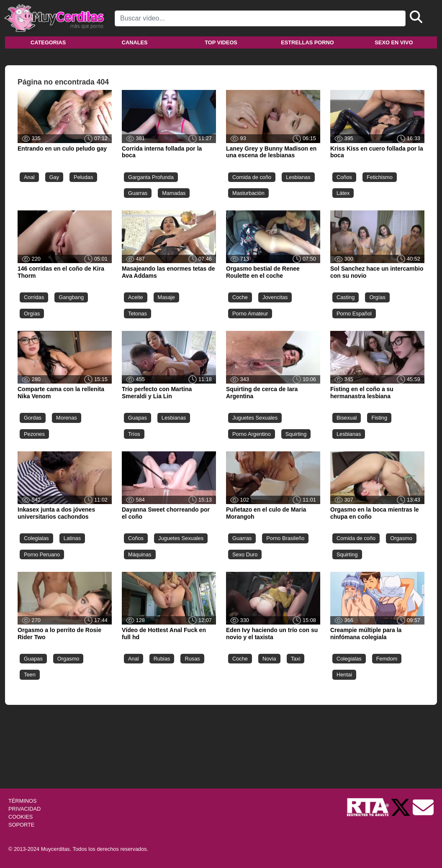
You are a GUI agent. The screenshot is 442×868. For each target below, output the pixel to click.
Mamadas (174, 193)
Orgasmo (401, 538)
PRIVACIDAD (24, 809)
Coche (240, 297)
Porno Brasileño (285, 538)
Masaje (166, 297)
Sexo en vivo (394, 42)
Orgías (32, 314)
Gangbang (71, 297)
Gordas (33, 418)
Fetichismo (380, 177)
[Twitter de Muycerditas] (401, 807)
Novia (269, 659)
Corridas (34, 297)
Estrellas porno (307, 42)
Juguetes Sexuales (255, 418)
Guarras (138, 193)
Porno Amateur (250, 314)
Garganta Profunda (151, 177)
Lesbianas (298, 177)
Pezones (34, 434)
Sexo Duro (245, 554)
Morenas (67, 418)
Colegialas (36, 538)
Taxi (296, 659)
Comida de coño (252, 177)
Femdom (387, 659)
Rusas (192, 659)
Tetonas (137, 314)
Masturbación (248, 193)
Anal (29, 177)
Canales (135, 42)
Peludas (83, 177)
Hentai (344, 675)
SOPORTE (21, 825)
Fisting (379, 418)
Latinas (72, 538)
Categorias (48, 42)
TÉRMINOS (23, 801)
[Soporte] (423, 807)
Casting (346, 297)
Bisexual (347, 418)
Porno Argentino (252, 434)
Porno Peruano (42, 554)
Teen (30, 675)
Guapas (137, 418)
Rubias (162, 659)
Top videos (221, 42)
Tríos (134, 434)
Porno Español (354, 314)
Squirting (296, 434)
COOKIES (21, 817)
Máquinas (140, 554)
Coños (344, 177)
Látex (343, 193)
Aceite (136, 297)
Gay (54, 177)
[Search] (260, 18)
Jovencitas (275, 297)
